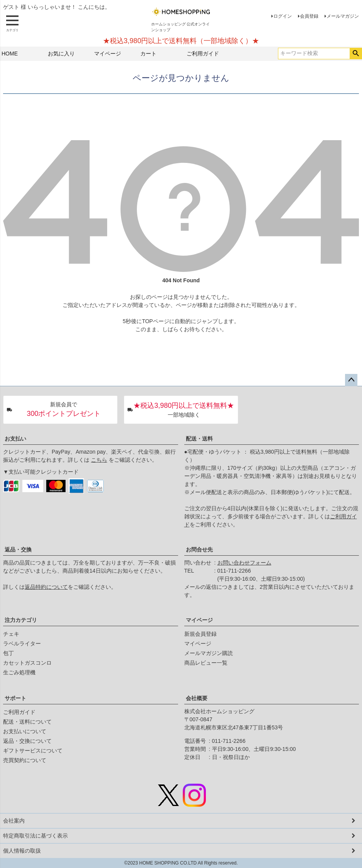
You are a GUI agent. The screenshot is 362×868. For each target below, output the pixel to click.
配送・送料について (27, 722)
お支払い (15, 439)
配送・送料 (199, 439)
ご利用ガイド (203, 54)
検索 (356, 54)
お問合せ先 (199, 550)
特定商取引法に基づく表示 (35, 836)
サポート (15, 698)
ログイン (283, 16)
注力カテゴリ (21, 620)
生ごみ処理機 (19, 672)
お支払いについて (25, 731)
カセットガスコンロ (27, 663)
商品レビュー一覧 (206, 663)
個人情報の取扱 (22, 851)
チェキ (11, 634)
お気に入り (61, 54)
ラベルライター (22, 643)
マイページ (108, 54)
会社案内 (14, 821)
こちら (99, 460)
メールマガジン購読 (209, 653)
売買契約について (25, 760)
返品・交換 (18, 550)
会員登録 (309, 16)
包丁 (8, 653)
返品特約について (46, 587)
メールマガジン (343, 16)
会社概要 (197, 698)
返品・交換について (27, 741)
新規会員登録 (200, 634)
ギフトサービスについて (33, 751)
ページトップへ (351, 380)
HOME (10, 54)
